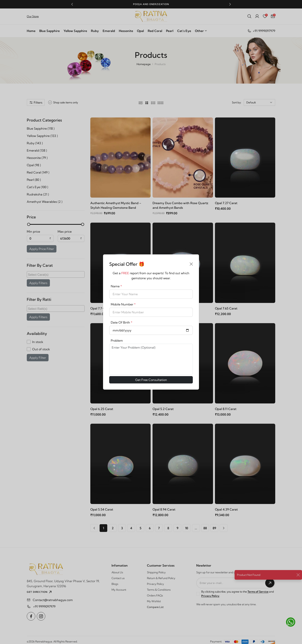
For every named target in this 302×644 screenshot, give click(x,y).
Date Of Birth (122, 322)
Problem (117, 340)
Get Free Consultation (151, 380)
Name (116, 286)
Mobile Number (123, 304)
